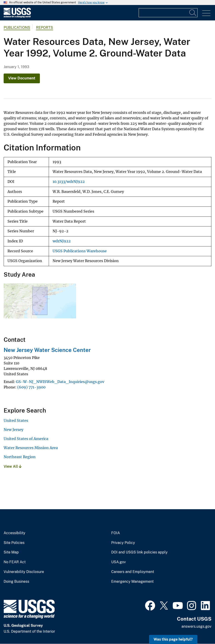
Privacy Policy (123, 543)
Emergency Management (132, 582)
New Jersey (13, 430)
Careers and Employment (133, 572)
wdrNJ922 (62, 241)
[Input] (168, 13)
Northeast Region (20, 457)
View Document (22, 78)
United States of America (26, 439)
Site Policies (14, 543)
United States (16, 420)
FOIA (116, 533)
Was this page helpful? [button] (173, 639)
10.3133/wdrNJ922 (69, 182)
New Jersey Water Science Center (47, 350)
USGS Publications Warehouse (80, 251)
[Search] (193, 13)
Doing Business (16, 582)
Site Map (11, 552)
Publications (17, 28)
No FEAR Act (15, 562)
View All (13, 466)
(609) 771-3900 (31, 387)
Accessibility (14, 533)
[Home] (17, 17)
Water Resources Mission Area (31, 448)
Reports (45, 28)
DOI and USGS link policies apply (139, 552)
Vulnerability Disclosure (24, 572)
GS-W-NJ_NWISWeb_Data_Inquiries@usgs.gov (60, 382)
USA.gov (118, 562)
